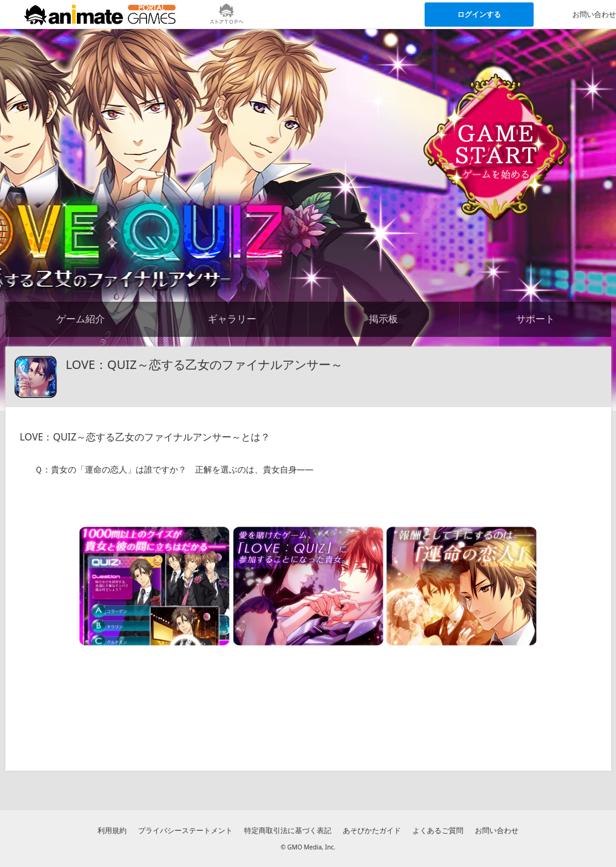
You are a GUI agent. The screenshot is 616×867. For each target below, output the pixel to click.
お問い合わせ (497, 830)
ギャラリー (232, 319)
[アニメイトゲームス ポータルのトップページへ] (100, 15)
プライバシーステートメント (185, 830)
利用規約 (112, 830)
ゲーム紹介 (81, 319)
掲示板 (383, 319)
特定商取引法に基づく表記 (288, 830)
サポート (535, 319)
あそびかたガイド (372, 830)
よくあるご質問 (438, 830)
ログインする (479, 14)
